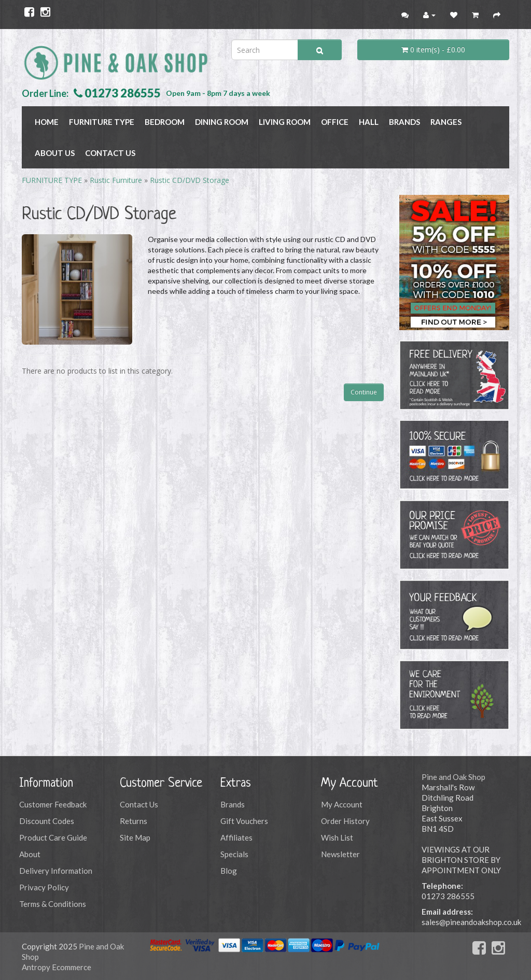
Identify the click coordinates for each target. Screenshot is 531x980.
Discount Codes (47, 821)
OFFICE (335, 122)
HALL (369, 122)
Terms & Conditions (53, 904)
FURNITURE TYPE (102, 122)
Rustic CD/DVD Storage (190, 180)
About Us (55, 153)
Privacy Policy (44, 887)
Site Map (135, 837)
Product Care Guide (53, 837)
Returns (134, 821)
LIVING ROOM (285, 122)
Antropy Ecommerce (57, 967)
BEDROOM (165, 122)
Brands (233, 804)
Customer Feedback (53, 804)
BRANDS (404, 122)
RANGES (446, 122)
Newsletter (340, 854)
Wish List (337, 837)
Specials (234, 854)
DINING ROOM (222, 122)
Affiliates (236, 837)
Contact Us (110, 153)
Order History (345, 821)
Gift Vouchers (244, 821)
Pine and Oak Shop (453, 777)
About (30, 854)
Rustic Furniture (116, 180)
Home (47, 122)
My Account (342, 804)
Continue (364, 392)
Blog (229, 871)
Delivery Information (56, 871)
